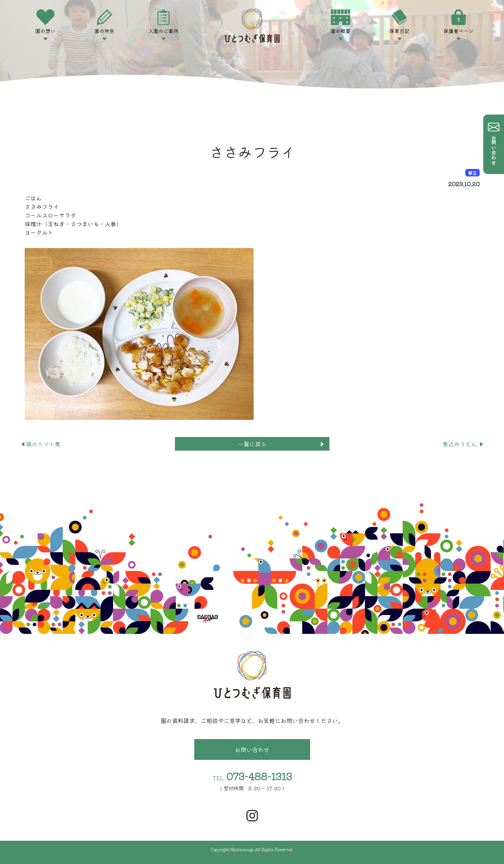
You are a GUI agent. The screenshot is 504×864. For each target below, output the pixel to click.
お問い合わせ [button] (252, 749)
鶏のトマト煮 (40, 444)
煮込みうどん (463, 444)
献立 (473, 173)
